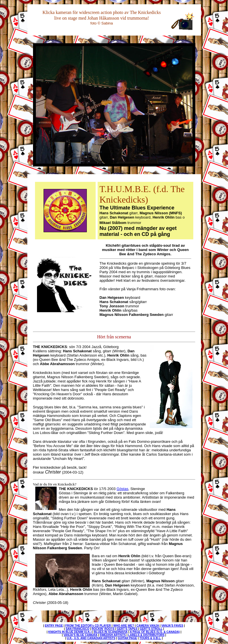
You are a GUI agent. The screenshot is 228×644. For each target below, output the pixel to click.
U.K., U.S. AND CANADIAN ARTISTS (91, 638)
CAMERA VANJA (148, 626)
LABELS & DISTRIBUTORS (146, 635)
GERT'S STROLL (151, 629)
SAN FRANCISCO (77, 629)
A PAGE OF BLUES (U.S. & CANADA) (155, 632)
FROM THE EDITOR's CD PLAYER (88, 626)
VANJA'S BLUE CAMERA (80, 635)
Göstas (123, 489)
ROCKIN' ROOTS (103, 629)
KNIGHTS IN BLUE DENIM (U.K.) (70, 632)
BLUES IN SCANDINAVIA (111, 632)
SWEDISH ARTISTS (113, 635)
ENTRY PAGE (54, 626)
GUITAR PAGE (127, 638)
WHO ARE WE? (124, 626)
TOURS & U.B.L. (150, 638)
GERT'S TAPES (127, 629)
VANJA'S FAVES (172, 626)
